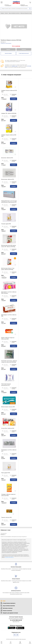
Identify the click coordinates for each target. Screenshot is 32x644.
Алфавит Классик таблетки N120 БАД (9, 91)
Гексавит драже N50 (6, 224)
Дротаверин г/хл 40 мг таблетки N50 (9, 315)
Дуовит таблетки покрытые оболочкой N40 (8, 338)
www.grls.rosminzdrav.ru (9, 557)
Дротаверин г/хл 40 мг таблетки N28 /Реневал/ (9, 293)
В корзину (14, 99)
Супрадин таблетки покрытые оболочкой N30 (8, 495)
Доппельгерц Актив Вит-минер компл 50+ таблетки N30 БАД (9, 246)
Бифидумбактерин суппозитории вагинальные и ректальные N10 (9, 202)
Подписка (8, 49)
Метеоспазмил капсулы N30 (8, 407)
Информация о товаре (6, 530)
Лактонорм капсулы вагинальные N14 (6, 385)
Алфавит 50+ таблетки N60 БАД (9, 113)
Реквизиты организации (6, 43)
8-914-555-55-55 (17, 620)
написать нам (15, 66)
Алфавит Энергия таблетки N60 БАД (9, 136)
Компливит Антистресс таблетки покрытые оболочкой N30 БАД (9, 361)
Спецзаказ (24, 49)
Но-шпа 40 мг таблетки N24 (8, 428)
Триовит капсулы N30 (6, 517)
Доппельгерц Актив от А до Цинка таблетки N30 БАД (8, 269)
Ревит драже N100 (6, 473)
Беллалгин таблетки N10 (7, 158)
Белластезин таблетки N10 (8, 179)
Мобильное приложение (16, 625)
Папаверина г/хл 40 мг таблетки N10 (9, 451)
